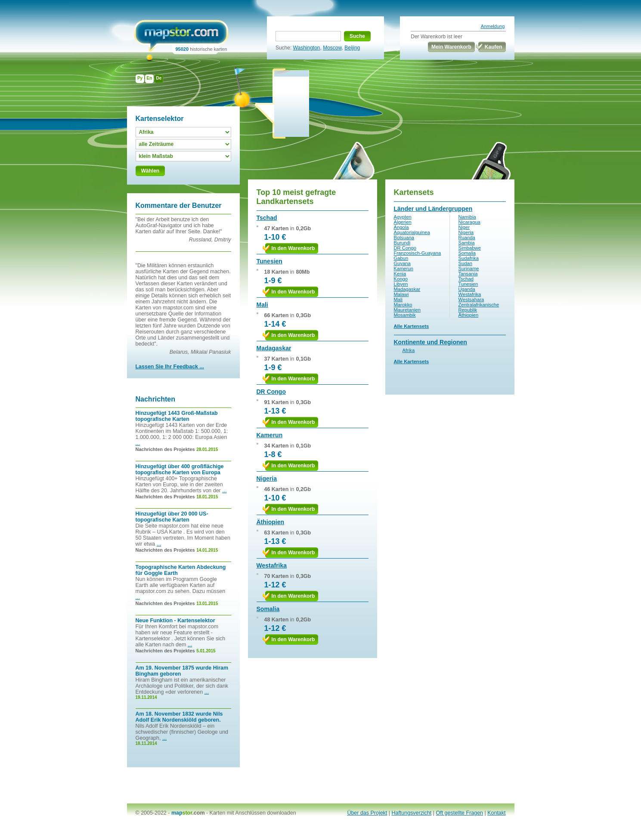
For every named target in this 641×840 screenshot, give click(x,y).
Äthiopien (271, 522)
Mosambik (405, 315)
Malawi (401, 294)
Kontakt (496, 813)
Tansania (468, 274)
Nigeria (267, 479)
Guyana (402, 263)
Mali (262, 305)
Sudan (465, 263)
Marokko (403, 305)
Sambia (467, 243)
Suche (357, 36)
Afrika (409, 350)
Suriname (469, 269)
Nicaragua (469, 222)
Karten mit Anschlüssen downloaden (253, 813)
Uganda (467, 289)
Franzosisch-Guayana (418, 253)
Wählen (150, 171)
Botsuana (404, 238)
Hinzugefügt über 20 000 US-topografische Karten (172, 517)
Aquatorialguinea (412, 232)
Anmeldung (493, 26)
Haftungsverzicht (411, 813)
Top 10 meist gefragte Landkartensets (296, 197)
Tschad (267, 218)
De (159, 78)
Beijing (352, 48)
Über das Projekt (367, 813)
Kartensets (414, 192)
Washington (307, 48)
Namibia (467, 217)
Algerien (403, 222)
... (138, 443)
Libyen (401, 284)
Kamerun (270, 435)
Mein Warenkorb (451, 47)
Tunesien (269, 261)
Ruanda (467, 238)
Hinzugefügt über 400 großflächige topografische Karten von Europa (180, 469)
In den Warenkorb (293, 248)
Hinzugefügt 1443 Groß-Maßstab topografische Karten (177, 416)
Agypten (403, 217)
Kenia (400, 274)
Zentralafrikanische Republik (479, 307)
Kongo (401, 279)
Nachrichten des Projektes (165, 449)
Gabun (401, 258)
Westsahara (471, 300)
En (150, 78)
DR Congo (271, 392)
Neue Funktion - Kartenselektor (175, 621)
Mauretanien (407, 310)
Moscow (332, 48)
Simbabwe (470, 248)
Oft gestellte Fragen (460, 813)
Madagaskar (274, 348)
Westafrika (272, 565)
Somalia (268, 609)
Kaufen (494, 47)
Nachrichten (155, 399)
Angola (401, 227)
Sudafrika (469, 258)
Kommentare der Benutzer (179, 205)
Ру (140, 78)
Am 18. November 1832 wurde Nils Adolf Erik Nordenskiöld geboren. (179, 717)
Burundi (402, 243)
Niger (464, 227)
